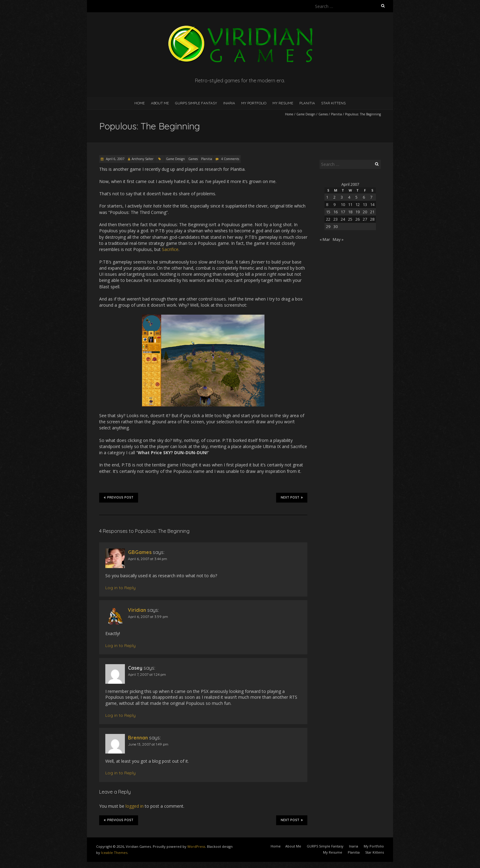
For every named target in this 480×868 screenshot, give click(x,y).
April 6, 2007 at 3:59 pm (148, 617)
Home (140, 103)
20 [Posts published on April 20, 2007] (365, 212)
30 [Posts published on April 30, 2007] (336, 226)
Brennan (138, 738)
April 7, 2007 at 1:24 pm (147, 674)
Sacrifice (170, 249)
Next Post (292, 497)
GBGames (140, 552)
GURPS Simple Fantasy (196, 103)
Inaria (229, 103)
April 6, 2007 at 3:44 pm (148, 559)
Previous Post (119, 497)
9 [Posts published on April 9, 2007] (334, 204)
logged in (135, 806)
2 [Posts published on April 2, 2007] (334, 197)
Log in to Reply (120, 588)
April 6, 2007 (115, 159)
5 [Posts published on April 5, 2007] (356, 197)
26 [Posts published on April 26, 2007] (358, 219)
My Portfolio (254, 103)
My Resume (283, 103)
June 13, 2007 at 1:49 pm (148, 744)
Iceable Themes (114, 853)
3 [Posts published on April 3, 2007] (342, 197)
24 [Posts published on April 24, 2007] (343, 219)
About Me (160, 103)
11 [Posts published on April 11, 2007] (350, 204)
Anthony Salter (142, 159)
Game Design (306, 114)
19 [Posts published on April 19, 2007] (358, 212)
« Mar (325, 239)
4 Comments (230, 159)
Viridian (137, 610)
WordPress (196, 846)
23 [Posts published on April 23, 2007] (336, 219)
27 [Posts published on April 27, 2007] (365, 219)
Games (323, 114)
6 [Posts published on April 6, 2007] (364, 197)
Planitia (307, 103)
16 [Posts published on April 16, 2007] (336, 212)
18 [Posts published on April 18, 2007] (350, 212)
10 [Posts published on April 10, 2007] (343, 204)
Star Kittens (333, 103)
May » (338, 239)
